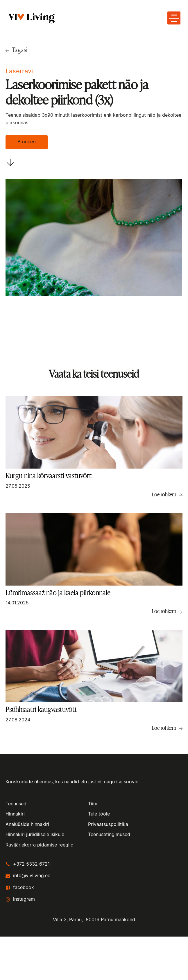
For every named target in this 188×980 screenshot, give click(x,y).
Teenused (16, 804)
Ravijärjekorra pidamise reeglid (40, 845)
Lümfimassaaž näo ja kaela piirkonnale (58, 593)
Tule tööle (99, 814)
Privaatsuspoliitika (108, 824)
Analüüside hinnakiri (27, 824)
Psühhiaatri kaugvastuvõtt (41, 709)
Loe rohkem (164, 494)
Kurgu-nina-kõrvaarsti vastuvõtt (49, 476)
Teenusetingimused (109, 835)
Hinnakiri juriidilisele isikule (35, 835)
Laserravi (19, 71)
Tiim (93, 804)
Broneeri (27, 142)
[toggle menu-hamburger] (174, 18)
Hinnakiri (15, 814)
